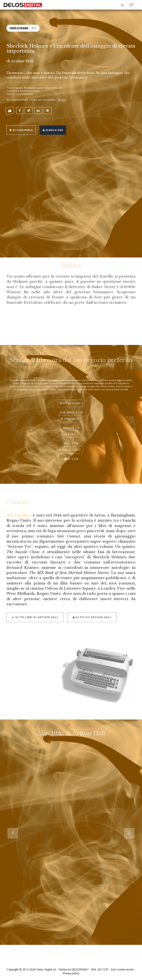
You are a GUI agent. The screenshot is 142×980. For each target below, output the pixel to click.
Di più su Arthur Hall (92, 614)
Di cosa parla (21, 130)
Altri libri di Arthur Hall (35, 614)
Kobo (70, 432)
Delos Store (70, 401)
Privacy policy (71, 973)
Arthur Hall (22, 61)
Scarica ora (53, 130)
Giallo (62, 100)
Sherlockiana (19, 28)
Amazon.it (70, 417)
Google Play (70, 448)
